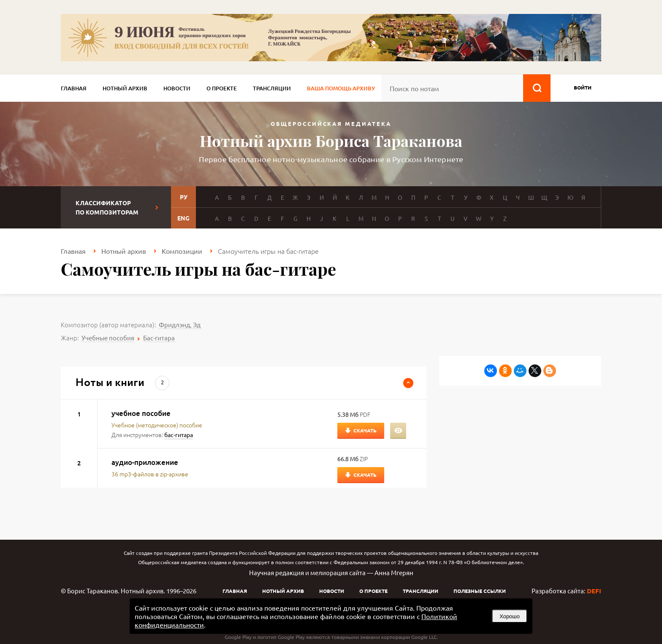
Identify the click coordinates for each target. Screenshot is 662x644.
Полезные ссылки (480, 591)
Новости (177, 88)
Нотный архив (125, 88)
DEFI (594, 591)
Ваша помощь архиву (341, 88)
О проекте (222, 88)
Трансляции (272, 88)
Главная (74, 88)
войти (583, 87)
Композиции (182, 251)
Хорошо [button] (510, 616)
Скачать (365, 430)
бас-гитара (179, 435)
